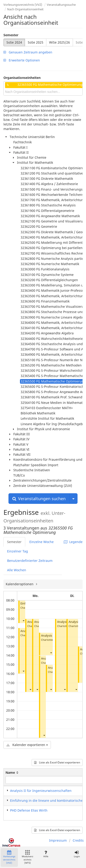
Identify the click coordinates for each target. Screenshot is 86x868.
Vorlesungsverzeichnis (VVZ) (23, 5)
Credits (78, 840)
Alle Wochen (17, 570)
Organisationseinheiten (22, 78)
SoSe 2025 (36, 42)
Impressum (58, 840)
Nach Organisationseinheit (25, 9)
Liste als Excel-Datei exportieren (57, 762)
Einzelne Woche (42, 542)
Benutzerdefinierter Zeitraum (30, 561)
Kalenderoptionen (20, 584)
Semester (11, 35)
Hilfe (46, 854)
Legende (73, 542)
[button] (23, 620)
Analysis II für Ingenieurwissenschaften (41, 791)
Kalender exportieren (27, 745)
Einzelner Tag (18, 551)
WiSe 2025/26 (60, 42)
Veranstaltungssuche (61, 5)
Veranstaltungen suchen (39, 499)
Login (77, 854)
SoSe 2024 (14, 42)
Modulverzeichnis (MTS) (28, 857)
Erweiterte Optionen (22, 60)
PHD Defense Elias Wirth (29, 810)
